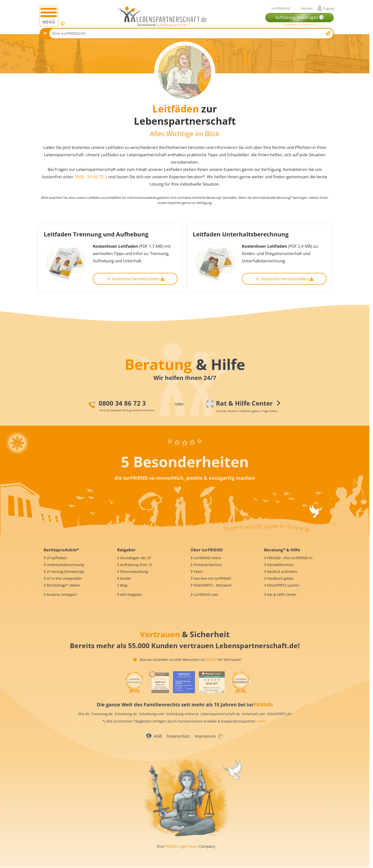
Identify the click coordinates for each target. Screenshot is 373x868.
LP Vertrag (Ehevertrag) (65, 572)
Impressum (205, 736)
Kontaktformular (281, 565)
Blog (124, 585)
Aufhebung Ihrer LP (136, 565)
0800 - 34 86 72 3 (91, 177)
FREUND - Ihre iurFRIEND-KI (290, 558)
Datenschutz (178, 736)
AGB (158, 736)
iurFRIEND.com (206, 595)
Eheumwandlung (134, 572)
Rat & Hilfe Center (282, 595)
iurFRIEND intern (208, 558)
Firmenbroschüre (208, 565)
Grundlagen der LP (136, 558)
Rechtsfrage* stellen (63, 585)
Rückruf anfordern (282, 572)
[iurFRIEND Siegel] (134, 682)
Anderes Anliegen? (62, 595)
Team (198, 572)
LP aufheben (57, 558)
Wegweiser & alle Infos (299, 24)
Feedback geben (281, 578)
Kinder (126, 578)
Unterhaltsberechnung (65, 565)
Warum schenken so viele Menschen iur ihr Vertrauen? (187, 660)
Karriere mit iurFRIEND (212, 578)
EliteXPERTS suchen (283, 585)
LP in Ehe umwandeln (64, 578)
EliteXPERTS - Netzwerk (213, 585)
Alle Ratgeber (131, 595)
